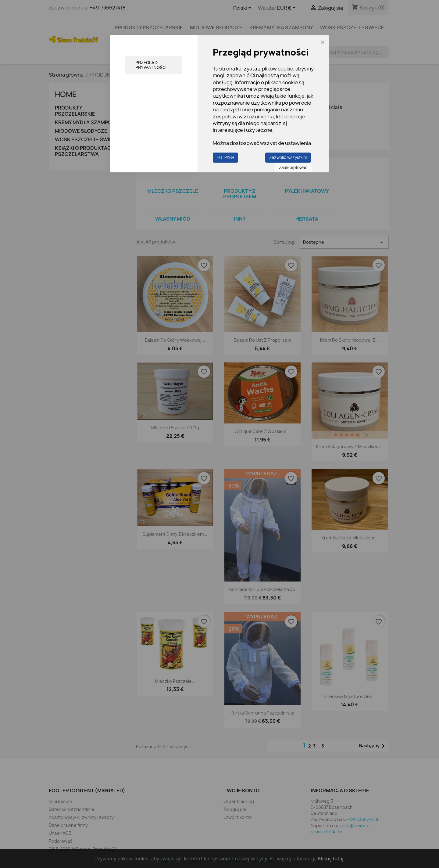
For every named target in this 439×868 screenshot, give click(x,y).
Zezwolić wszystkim (288, 157)
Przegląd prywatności (151, 65)
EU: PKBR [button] (225, 157)
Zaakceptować (293, 167)
